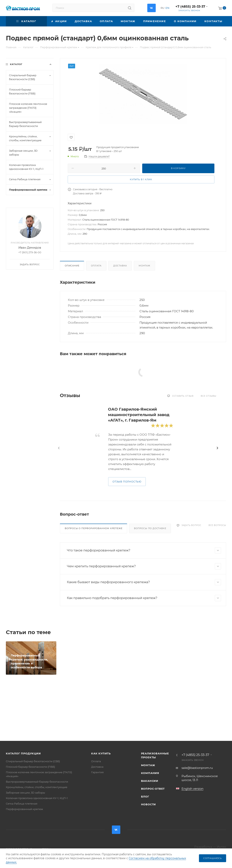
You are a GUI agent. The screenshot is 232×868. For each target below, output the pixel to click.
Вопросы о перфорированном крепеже (94, 528)
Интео (221, 847)
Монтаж (144, 266)
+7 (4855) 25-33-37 (190, 7)
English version (192, 789)
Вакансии (150, 781)
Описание (72, 266)
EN (167, 8)
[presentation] (59, 448)
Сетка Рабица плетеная (22, 804)
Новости (149, 804)
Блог (145, 796)
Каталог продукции (23, 753)
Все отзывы (209, 396)
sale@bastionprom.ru (197, 768)
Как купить (101, 753)
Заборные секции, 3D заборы (25, 793)
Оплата (96, 266)
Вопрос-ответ (153, 789)
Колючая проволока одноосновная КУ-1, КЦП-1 (37, 798)
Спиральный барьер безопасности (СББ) (33, 761)
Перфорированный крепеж (24, 809)
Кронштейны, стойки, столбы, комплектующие (37, 787)
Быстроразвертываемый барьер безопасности (37, 782)
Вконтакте (152, 8)
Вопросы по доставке (150, 528)
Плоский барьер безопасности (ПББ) (30, 767)
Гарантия (97, 772)
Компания (150, 773)
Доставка (120, 266)
